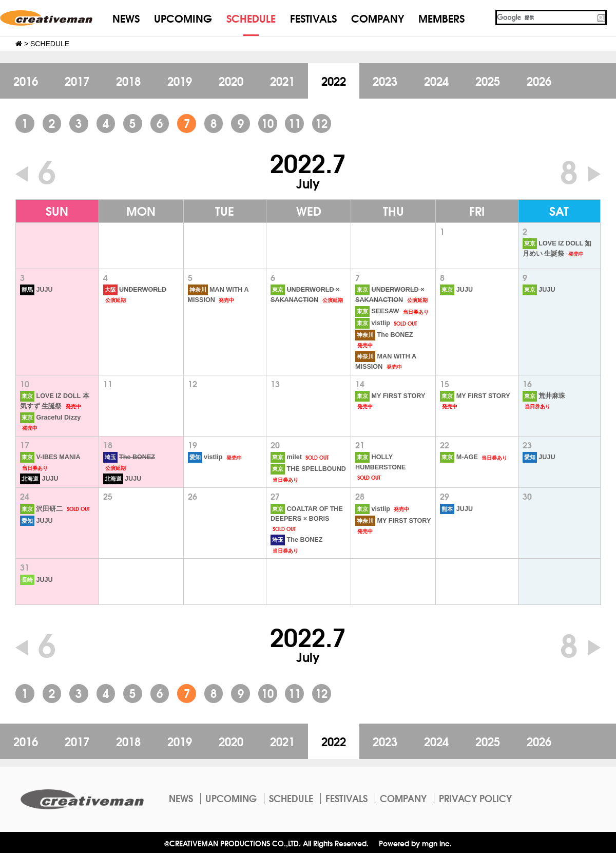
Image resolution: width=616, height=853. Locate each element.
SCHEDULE (251, 18)
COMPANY (378, 18)
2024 (436, 81)
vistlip (373, 323)
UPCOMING (183, 18)
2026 (539, 81)
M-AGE (459, 457)
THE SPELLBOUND (308, 469)
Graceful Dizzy (50, 418)
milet (286, 457)
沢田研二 (42, 509)
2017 (77, 81)
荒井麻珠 (544, 396)
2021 (282, 81)
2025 (488, 81)
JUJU (36, 290)
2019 (180, 81)
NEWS (126, 18)
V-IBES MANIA (50, 457)
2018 (128, 81)
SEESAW (377, 311)
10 (267, 123)
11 (295, 123)
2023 (385, 81)
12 (321, 123)
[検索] (546, 17)
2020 (231, 81)
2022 (334, 81)
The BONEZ (384, 335)
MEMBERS (441, 18)
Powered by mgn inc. (415, 843)
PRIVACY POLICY (475, 798)
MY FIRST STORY (390, 396)
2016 (26, 81)
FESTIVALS (313, 18)
